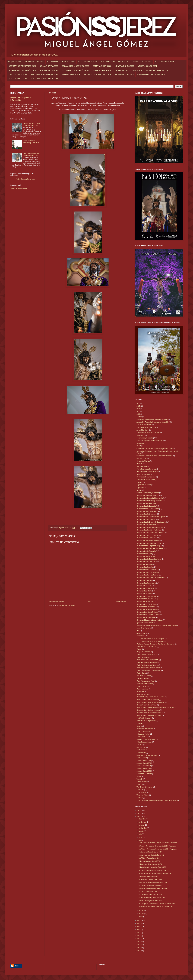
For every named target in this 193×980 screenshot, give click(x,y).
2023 (139, 920)
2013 (138, 406)
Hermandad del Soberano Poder (148, 615)
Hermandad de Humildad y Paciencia (149, 501)
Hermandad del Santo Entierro (147, 612)
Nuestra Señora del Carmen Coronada (150, 713)
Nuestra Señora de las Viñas (146, 705)
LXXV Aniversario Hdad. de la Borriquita (150, 639)
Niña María (140, 692)
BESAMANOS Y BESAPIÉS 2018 (129, 70)
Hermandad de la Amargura (146, 503)
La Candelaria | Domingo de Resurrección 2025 (32, 124)
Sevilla (139, 776)
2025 (139, 813)
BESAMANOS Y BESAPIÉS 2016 (98, 75)
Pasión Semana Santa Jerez (26, 179)
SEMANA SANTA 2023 (49, 66)
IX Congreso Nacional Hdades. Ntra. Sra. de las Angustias (157, 625)
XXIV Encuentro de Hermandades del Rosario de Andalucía (157, 800)
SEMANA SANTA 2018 (102, 70)
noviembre (143, 822)
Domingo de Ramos (143, 474)
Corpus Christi (141, 458)
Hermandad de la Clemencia (146, 514)
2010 (138, 403)
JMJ (138, 631)
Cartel (139, 446)
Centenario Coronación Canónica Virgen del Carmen (155, 449)
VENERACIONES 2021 (147, 66)
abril (141, 840)
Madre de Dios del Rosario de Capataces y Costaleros (155, 644)
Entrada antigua (121, 602)
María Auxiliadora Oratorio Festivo (148, 668)
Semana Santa (142, 758)
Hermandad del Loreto (144, 594)
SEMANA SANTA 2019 (49, 70)
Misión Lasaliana (142, 689)
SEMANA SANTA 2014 (18, 79)
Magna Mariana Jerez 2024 (146, 655)
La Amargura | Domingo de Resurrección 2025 (31, 154)
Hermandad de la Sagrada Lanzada (149, 543)
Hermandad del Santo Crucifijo (147, 609)
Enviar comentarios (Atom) (68, 605)
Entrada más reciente (57, 602)
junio (141, 837)
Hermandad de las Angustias (146, 570)
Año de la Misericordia (144, 425)
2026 (139, 810)
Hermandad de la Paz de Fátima (148, 535)
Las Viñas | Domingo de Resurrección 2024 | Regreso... (158, 849)
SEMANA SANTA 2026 (34, 62)
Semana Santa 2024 (144, 766)
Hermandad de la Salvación (146, 551)
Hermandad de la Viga (144, 564)
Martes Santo (141, 673)
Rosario (139, 726)
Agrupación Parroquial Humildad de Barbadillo (153, 422)
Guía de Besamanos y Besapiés (148, 493)
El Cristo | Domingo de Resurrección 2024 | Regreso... (157, 846)
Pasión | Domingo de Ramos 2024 (150, 901)
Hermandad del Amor (144, 586)
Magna (139, 649)
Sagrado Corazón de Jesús (146, 739)
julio (140, 834)
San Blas (140, 745)
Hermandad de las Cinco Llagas (148, 572)
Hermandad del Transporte (146, 617)
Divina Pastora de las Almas (146, 469)
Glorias (139, 490)
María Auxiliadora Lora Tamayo (147, 665)
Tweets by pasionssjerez (19, 189)
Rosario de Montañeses (145, 729)
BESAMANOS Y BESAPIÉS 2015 (151, 75)
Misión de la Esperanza (145, 684)
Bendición (140, 435)
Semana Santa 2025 (144, 769)
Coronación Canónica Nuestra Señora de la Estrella (154, 456)
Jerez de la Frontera (143, 628)
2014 (138, 409)
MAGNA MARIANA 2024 (142, 62)
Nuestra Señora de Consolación (148, 700)
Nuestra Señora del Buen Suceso (148, 710)
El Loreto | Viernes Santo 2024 (149, 861)
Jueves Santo (141, 633)
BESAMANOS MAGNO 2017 (158, 70)
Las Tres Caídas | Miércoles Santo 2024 (152, 870)
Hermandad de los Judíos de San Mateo (151, 578)
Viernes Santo (141, 792)
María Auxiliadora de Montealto (147, 662)
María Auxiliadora (143, 657)
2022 (139, 923)
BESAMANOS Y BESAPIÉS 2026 (61, 62)
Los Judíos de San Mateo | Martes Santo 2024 (155, 873)
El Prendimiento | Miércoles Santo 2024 (152, 867)
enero (141, 917)
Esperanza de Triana (144, 485)
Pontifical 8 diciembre (144, 718)
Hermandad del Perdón (145, 601)
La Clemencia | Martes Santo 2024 (151, 885)
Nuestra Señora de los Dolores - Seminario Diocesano (155, 708)
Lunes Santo (141, 636)
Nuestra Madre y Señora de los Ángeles (150, 697)
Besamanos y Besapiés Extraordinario (150, 441)
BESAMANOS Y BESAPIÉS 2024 (22, 66)
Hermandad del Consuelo (145, 588)
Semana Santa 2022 (144, 761)
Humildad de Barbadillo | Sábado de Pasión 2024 (156, 907)
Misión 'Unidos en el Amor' (146, 681)
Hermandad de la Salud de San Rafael (150, 548)
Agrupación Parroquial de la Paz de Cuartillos (152, 419)
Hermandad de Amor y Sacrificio (148, 496)
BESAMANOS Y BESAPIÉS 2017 (44, 75)
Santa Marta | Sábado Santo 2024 (150, 852)
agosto (141, 831)
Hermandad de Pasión (144, 580)
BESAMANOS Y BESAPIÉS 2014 (44, 79)
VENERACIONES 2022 (125, 66)
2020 (139, 930)
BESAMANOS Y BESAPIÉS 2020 (22, 70)
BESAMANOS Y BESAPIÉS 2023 (75, 66)
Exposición (140, 488)
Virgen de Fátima (142, 795)
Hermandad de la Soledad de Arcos (149, 559)
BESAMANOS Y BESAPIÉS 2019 (75, 70)
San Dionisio (141, 747)
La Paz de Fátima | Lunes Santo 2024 (152, 898)
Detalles (139, 464)
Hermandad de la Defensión (146, 519)
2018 (139, 936)
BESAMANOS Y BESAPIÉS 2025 (114, 62)
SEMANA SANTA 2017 (18, 75)
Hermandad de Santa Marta (146, 583)
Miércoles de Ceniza (144, 676)
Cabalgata (140, 443)
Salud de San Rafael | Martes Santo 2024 (153, 882)
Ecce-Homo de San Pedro (146, 480)
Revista (139, 723)
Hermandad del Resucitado (146, 607)
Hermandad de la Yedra (145, 567)
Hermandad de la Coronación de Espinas (151, 517)
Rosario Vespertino (143, 731)
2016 (138, 411)
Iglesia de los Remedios (145, 623)
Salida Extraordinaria (144, 742)
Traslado (140, 779)
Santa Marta (141, 750)
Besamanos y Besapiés (145, 438)
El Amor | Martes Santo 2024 (148, 876)
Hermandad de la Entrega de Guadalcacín (151, 522)
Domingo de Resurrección (146, 477)
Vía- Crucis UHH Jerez (144, 787)
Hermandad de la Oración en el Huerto (150, 533)
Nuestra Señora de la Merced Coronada (150, 702)
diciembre (142, 819)
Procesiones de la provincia (146, 721)
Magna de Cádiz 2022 (144, 652)
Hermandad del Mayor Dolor (146, 596)
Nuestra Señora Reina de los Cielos (149, 715)
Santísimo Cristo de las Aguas (147, 755)
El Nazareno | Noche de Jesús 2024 (151, 864)
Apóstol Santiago (142, 430)
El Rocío (139, 482)
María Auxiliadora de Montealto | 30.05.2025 (31, 142)
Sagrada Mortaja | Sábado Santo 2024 (152, 855)
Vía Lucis (140, 784)
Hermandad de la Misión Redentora (149, 530)
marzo (141, 911)
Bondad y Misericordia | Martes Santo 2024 (153, 888)
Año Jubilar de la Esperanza (146, 427)
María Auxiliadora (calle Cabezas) (148, 660)
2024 (139, 816)
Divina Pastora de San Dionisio (147, 472)
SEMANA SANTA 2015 (124, 75)
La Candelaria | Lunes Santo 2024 (150, 895)
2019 (139, 933)
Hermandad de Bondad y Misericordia (150, 498)
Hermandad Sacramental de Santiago (150, 620)
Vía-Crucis (140, 790)
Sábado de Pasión (143, 734)
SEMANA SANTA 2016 (71, 75)
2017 (139, 939)
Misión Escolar (142, 686)
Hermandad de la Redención (146, 538)
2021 (138, 414)
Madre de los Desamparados (147, 647)
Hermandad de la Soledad (146, 556)
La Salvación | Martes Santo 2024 (150, 879)
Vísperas (140, 798)
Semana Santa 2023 (144, 763)
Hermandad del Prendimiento (147, 604)
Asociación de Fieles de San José (148, 433)
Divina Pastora (142, 466)
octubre (142, 825)
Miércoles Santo (142, 678)
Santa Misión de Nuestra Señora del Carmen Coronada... (158, 843)
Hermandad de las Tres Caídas (147, 575)
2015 (139, 945)
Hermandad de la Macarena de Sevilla (150, 527)
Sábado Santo (141, 737)
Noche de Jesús (142, 694)
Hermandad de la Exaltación (146, 525)
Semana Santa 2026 (144, 771)
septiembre (143, 828)
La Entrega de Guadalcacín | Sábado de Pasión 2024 (157, 904)
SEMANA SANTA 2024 (165, 62)
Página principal (15, 62)
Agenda (139, 417)
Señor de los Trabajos (144, 774)
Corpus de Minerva (143, 461)
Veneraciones (141, 782)
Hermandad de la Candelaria (146, 511)
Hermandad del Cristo (144, 591)
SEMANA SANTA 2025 (88, 62)
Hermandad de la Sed (144, 554)
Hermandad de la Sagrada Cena (148, 541)
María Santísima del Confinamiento (149, 670)
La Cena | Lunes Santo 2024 (148, 892)
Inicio (90, 602)
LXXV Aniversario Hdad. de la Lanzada (150, 641)
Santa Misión (141, 753)
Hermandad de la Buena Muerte (148, 509)
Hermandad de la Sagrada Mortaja (148, 546)
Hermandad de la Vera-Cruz (146, 562)
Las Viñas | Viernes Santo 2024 (149, 858)
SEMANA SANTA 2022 (102, 66)
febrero (142, 914)
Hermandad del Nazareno (145, 599)
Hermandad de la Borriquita (146, 506)
